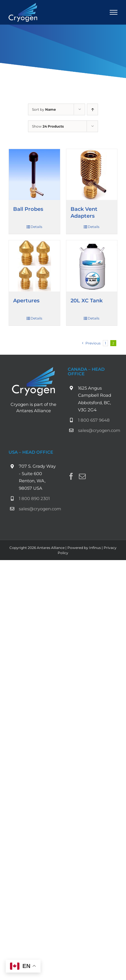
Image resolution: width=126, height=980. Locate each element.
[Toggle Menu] (114, 12)
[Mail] (82, 476)
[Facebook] (71, 476)
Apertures (26, 300)
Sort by (44, 109)
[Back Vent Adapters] (92, 175)
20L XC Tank (87, 300)
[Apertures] (34, 266)
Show (48, 126)
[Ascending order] (92, 109)
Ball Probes (28, 209)
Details (36, 227)
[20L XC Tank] (92, 266)
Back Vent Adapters (84, 212)
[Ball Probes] (34, 175)
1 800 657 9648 (94, 420)
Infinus (95, 548)
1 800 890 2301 (34, 498)
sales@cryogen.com (98, 430)
